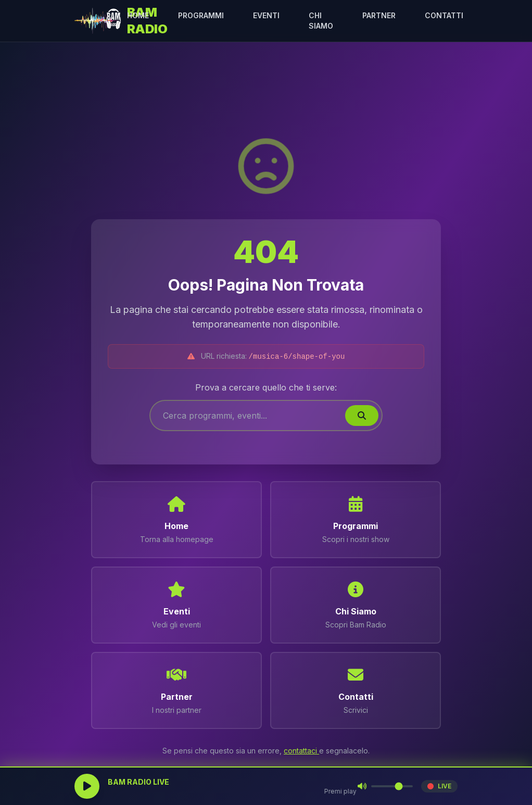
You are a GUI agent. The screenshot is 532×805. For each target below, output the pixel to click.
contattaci (301, 751)
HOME (138, 15)
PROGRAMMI (201, 15)
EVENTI (266, 15)
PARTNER (379, 15)
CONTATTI (444, 15)
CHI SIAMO (321, 21)
